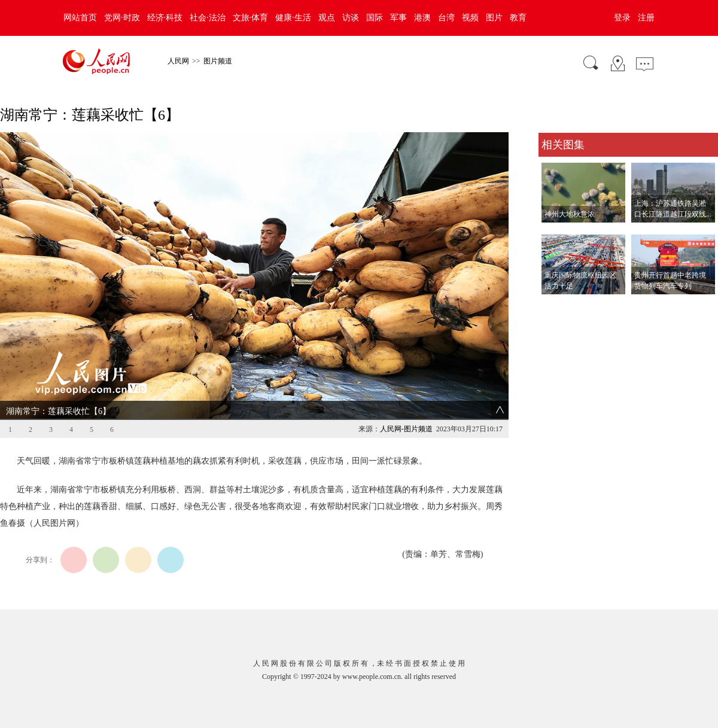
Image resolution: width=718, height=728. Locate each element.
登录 (622, 18)
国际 (375, 18)
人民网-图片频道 (406, 429)
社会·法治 (208, 18)
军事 (398, 18)
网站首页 (80, 18)
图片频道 (218, 61)
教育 (518, 18)
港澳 (422, 18)
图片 (494, 18)
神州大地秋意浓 (570, 214)
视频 (470, 18)
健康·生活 (293, 18)
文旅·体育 (251, 18)
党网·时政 (122, 18)
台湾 (446, 18)
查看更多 (555, 307)
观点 (327, 18)
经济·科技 (165, 18)
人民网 (178, 61)
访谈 (351, 18)
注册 (646, 18)
